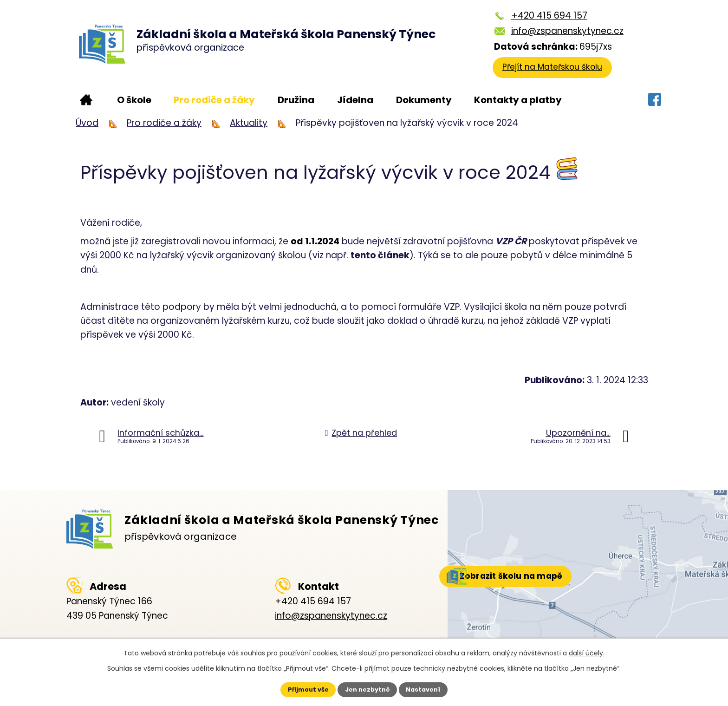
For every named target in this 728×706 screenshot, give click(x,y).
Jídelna (355, 100)
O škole (134, 100)
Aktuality (249, 123)
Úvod (86, 100)
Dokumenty (424, 100)
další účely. (587, 651)
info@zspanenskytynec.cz (565, 31)
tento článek (380, 255)
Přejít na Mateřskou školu (556, 71)
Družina (296, 100)
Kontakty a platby (518, 100)
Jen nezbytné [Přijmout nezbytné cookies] (367, 689)
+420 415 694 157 (546, 16)
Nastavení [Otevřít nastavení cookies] (432, 689)
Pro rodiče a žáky (214, 100)
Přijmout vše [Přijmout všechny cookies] (300, 689)
